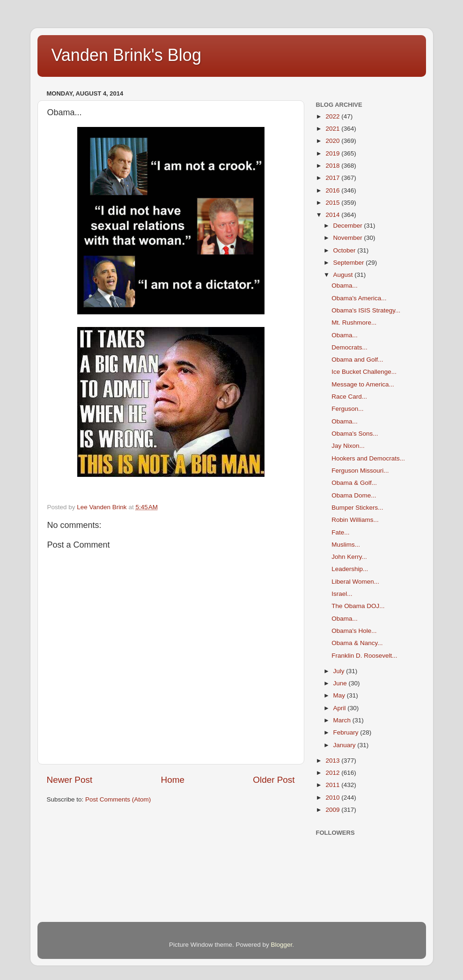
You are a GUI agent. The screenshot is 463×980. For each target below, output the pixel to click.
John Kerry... (349, 557)
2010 (333, 798)
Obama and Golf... (357, 360)
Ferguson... (347, 409)
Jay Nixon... (348, 446)
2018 (333, 166)
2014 (333, 215)
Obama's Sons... (355, 434)
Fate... (340, 532)
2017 (333, 178)
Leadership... (350, 569)
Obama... (345, 286)
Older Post (274, 780)
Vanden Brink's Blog (126, 55)
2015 (333, 203)
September (350, 263)
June (341, 683)
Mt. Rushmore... (354, 323)
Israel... (342, 594)
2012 (333, 773)
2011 (333, 785)
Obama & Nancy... (357, 643)
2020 (333, 141)
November (349, 238)
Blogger (282, 945)
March (343, 720)
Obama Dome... (354, 495)
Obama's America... (359, 298)
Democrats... (349, 347)
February (347, 732)
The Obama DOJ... (358, 606)
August (344, 275)
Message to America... (363, 384)
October (345, 250)
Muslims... (346, 545)
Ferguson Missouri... (360, 471)
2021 (333, 129)
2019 (333, 153)
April (341, 708)
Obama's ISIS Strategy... (366, 310)
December (349, 226)
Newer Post (70, 780)
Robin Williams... (355, 520)
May (340, 695)
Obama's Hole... (354, 631)
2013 (333, 761)
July (340, 671)
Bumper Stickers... (357, 508)
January (345, 745)
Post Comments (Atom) (118, 799)
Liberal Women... (355, 582)
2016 (333, 190)
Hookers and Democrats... (368, 458)
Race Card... (349, 397)
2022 (333, 116)
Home (173, 780)
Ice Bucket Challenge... (364, 372)
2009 (333, 810)
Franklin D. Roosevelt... (364, 656)
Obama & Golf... (354, 483)
